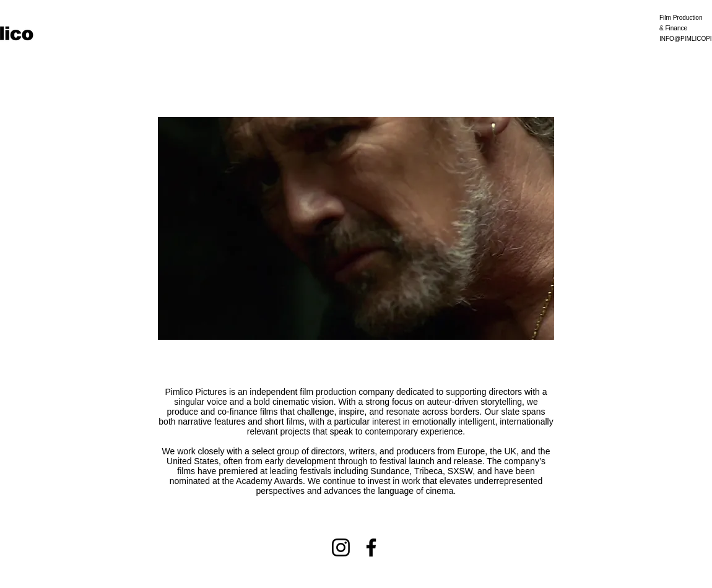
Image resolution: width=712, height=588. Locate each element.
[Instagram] (341, 547)
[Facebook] (371, 547)
